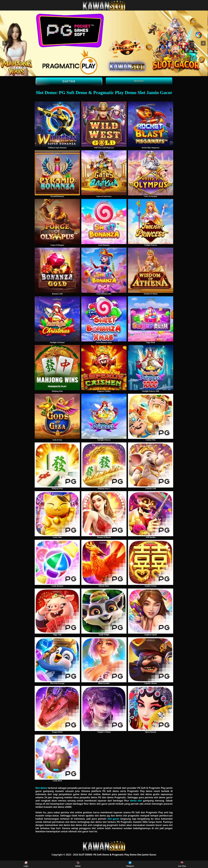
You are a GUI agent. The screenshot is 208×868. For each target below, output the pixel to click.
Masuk (139, 81)
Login (26, 864)
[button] (5, 43)
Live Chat (182, 864)
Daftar (69, 81)
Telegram (130, 864)
